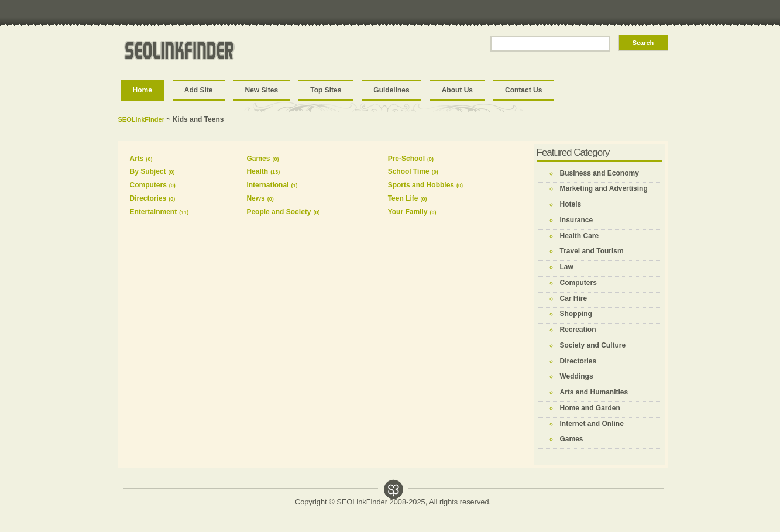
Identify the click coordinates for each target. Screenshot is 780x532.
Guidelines (391, 90)
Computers (148, 185)
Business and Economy (599, 173)
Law (567, 267)
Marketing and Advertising (604, 188)
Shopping (576, 314)
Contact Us (523, 90)
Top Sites (326, 90)
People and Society (279, 212)
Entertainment (154, 212)
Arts (137, 159)
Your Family (408, 212)
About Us (457, 90)
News (255, 198)
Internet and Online (592, 424)
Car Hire (574, 298)
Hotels (571, 204)
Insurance (577, 220)
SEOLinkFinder (141, 119)
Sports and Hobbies (421, 185)
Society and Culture (593, 345)
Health (257, 171)
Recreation (578, 330)
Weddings (577, 376)
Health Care (580, 236)
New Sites (262, 90)
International (267, 185)
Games (258, 159)
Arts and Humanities (594, 392)
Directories (148, 198)
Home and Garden (590, 408)
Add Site (199, 90)
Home (142, 90)
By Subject (148, 171)
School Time (409, 171)
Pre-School (406, 159)
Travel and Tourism (592, 251)
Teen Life (403, 198)
